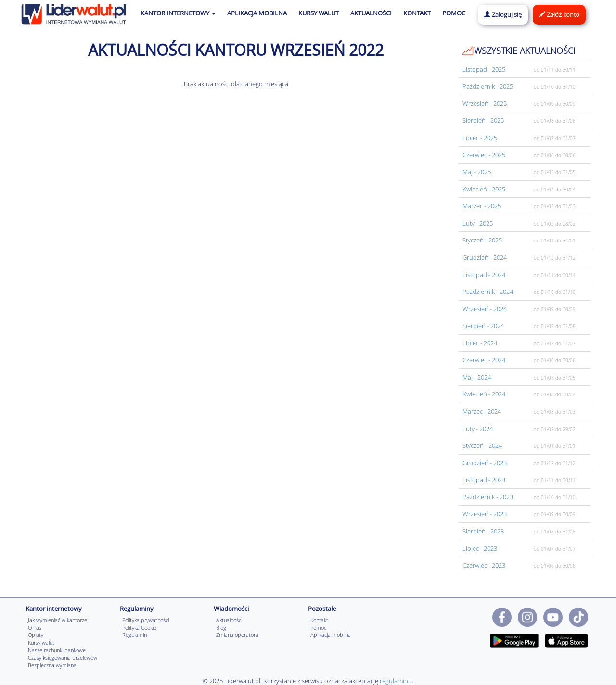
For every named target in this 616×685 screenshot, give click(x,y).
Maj (477, 172)
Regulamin (135, 635)
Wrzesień (485, 103)
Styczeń (482, 240)
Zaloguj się (503, 14)
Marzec (482, 206)
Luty (478, 223)
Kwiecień (484, 189)
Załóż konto (559, 14)
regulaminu (396, 681)
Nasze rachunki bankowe (57, 650)
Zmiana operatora (237, 635)
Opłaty (36, 635)
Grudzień (485, 257)
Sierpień (483, 120)
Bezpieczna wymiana (52, 665)
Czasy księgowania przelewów (63, 657)
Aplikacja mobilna (331, 635)
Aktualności (229, 620)
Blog (221, 628)
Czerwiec (484, 155)
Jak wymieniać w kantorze (58, 620)
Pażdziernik (488, 86)
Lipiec (480, 138)
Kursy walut (41, 642)
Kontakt (319, 620)
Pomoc (318, 628)
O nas (35, 628)
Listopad (484, 69)
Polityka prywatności (146, 620)
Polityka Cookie (139, 628)
